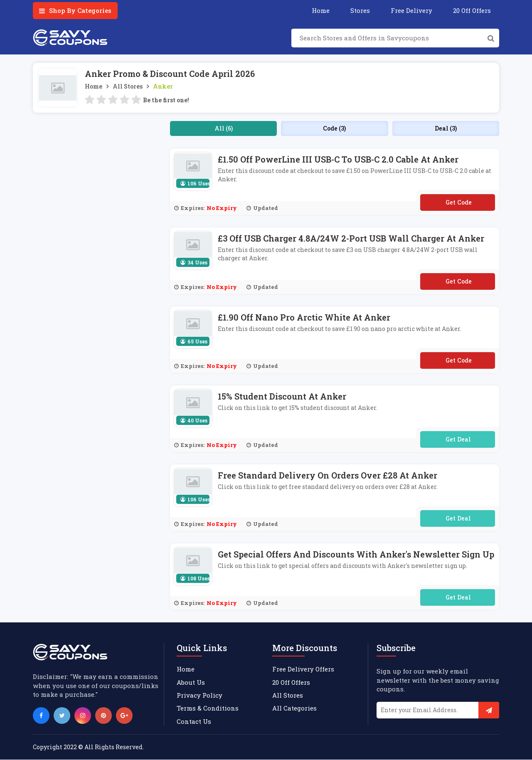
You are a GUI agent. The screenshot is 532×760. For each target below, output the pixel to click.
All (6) (224, 128)
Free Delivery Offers (303, 669)
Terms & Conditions (208, 708)
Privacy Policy (199, 695)
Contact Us (194, 721)
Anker (163, 86)
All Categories (294, 708)
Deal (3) (446, 128)
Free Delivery (411, 10)
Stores (360, 10)
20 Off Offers (472, 10)
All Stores (128, 86)
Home (321, 10)
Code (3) (334, 128)
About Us (191, 682)
